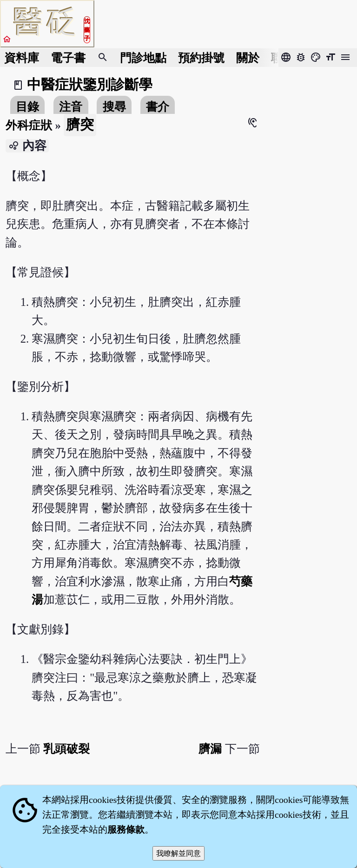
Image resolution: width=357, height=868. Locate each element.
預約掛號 (201, 58)
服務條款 (126, 829)
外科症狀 (29, 125)
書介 (158, 107)
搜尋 (114, 107)
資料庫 (22, 58)
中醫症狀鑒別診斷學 (90, 85)
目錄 (27, 107)
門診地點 (143, 58)
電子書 (68, 58)
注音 (71, 107)
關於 (248, 58)
